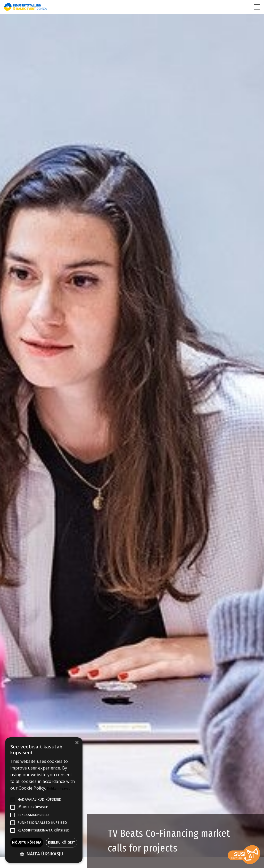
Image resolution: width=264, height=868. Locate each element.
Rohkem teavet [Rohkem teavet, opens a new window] (59, 788)
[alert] (44, 800)
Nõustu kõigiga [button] (27, 842)
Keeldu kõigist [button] (62, 842)
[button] (44, 854)
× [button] (77, 743)
